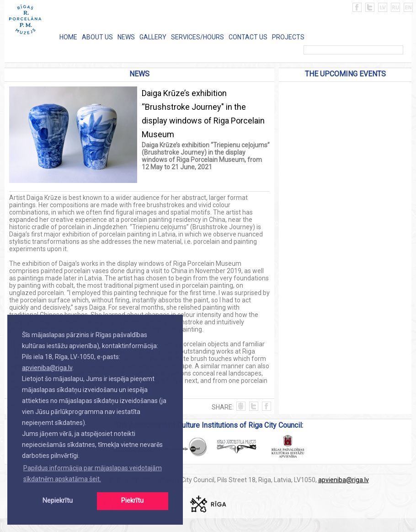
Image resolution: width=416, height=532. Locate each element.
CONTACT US (248, 37)
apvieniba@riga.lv (47, 368)
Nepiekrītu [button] (58, 501)
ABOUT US (97, 37)
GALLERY (153, 37)
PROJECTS (288, 37)
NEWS (126, 37)
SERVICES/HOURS (197, 37)
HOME (68, 37)
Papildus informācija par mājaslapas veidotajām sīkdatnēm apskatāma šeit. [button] (93, 473)
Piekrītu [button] (132, 501)
